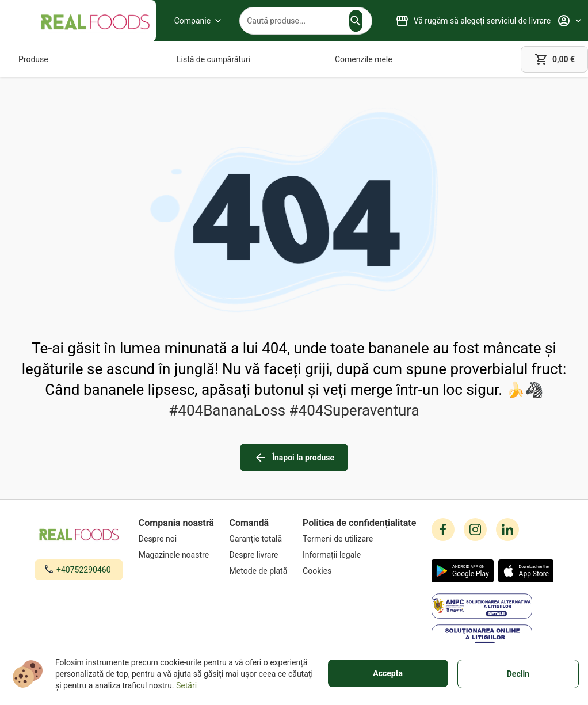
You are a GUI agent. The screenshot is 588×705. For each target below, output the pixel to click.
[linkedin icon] (507, 529)
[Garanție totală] (259, 539)
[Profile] (569, 21)
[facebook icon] (443, 529)
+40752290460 (84, 570)
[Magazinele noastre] (176, 555)
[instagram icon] (475, 529)
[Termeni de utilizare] (359, 539)
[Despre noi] (176, 539)
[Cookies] (359, 571)
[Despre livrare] (259, 555)
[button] (356, 21)
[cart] (554, 59)
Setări (186, 685)
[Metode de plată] (259, 571)
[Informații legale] (359, 555)
